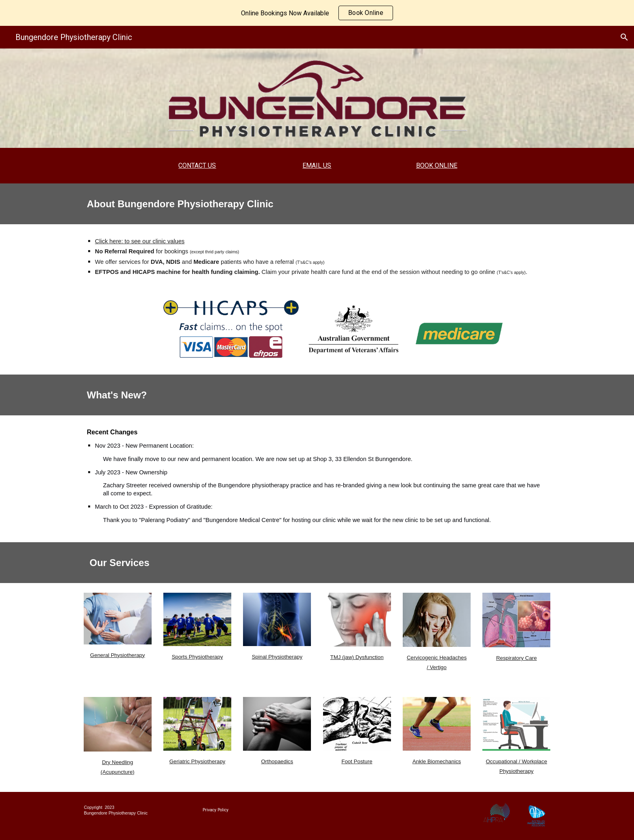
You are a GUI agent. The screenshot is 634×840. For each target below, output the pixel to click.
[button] (624, 37)
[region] (317, 13)
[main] (197, 166)
